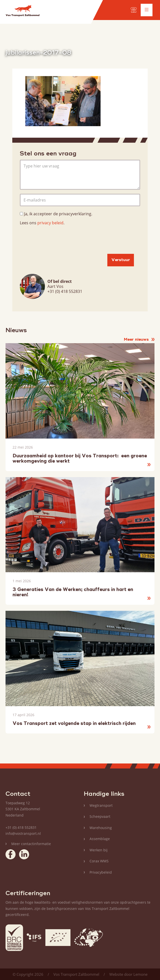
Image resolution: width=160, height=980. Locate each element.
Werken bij (99, 850)
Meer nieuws (139, 340)
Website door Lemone (128, 974)
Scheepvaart (100, 816)
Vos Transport (23, 12)
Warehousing (101, 828)
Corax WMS (99, 861)
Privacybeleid (101, 872)
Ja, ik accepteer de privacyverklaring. (58, 214)
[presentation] (58, 240)
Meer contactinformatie (31, 844)
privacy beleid (50, 223)
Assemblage (100, 839)
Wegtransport (101, 805)
